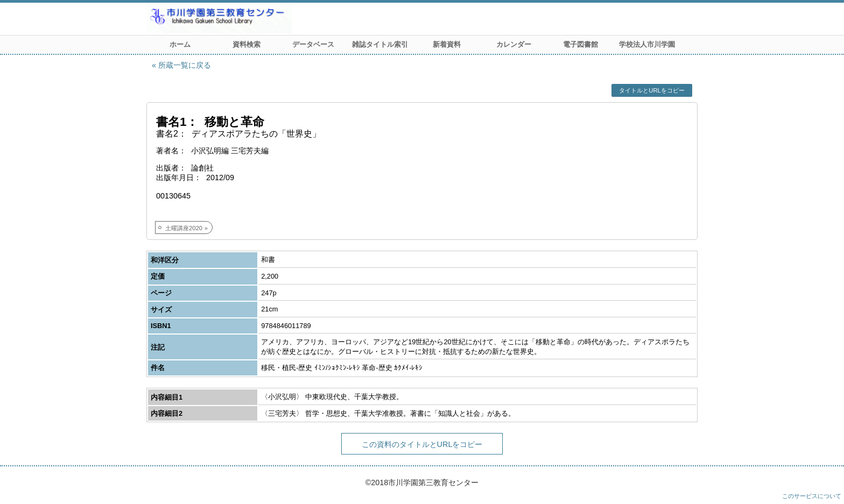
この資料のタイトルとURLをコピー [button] (422, 444)
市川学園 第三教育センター (259, 19)
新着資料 (447, 44)
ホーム (180, 44)
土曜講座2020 (184, 228)
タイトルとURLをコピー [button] (652, 90)
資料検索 (247, 44)
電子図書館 (581, 44)
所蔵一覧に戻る (185, 65)
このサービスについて (812, 496)
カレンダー (514, 44)
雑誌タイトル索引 (380, 44)
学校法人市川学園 (647, 44)
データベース (313, 44)
